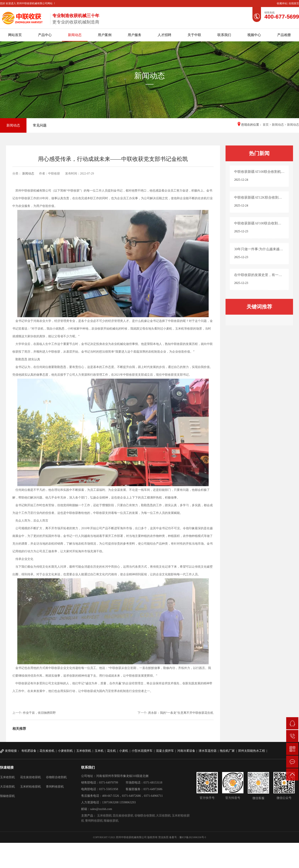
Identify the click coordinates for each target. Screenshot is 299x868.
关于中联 (194, 35)
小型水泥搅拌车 (142, 751)
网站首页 (15, 35)
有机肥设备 (29, 751)
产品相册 (284, 35)
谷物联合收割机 (56, 777)
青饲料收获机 (55, 787)
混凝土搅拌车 (165, 751)
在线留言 (294, 3)
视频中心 (254, 35)
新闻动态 (75, 35)
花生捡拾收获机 (31, 777)
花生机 (111, 751)
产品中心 (45, 35)
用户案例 (105, 35)
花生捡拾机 (47, 751)
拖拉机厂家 (227, 751)
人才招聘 (164, 35)
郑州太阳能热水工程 (252, 751)
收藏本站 (282, 3)
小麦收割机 (65, 751)
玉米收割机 (84, 751)
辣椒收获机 (7, 796)
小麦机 (124, 751)
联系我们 (224, 35)
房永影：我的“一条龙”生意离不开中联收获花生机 (181, 713)
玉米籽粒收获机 (31, 787)
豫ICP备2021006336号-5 (193, 837)
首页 (266, 125)
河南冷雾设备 (186, 751)
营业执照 (163, 837)
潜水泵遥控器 (208, 751)
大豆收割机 (7, 787)
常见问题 (40, 125)
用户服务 (135, 35)
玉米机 (99, 751)
